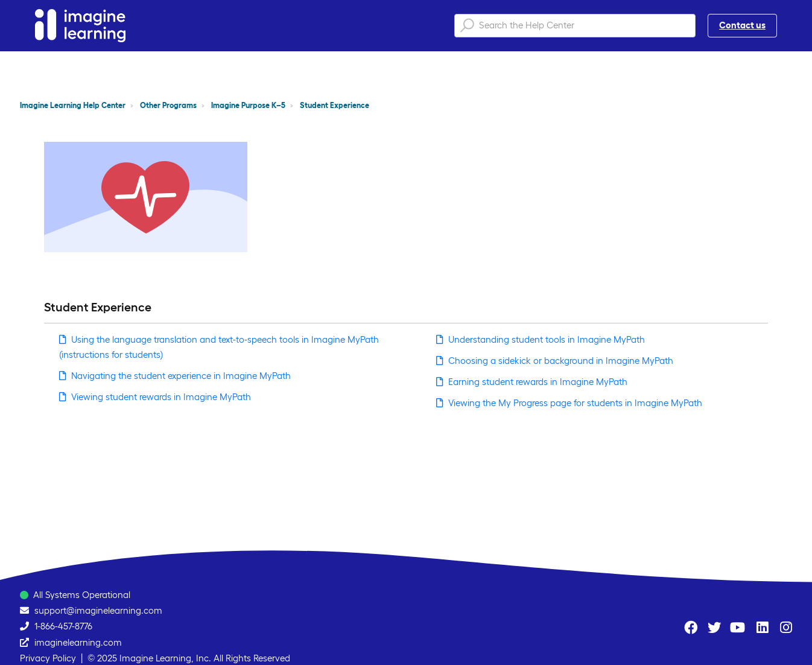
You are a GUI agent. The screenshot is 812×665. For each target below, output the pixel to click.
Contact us (742, 25)
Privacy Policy (48, 658)
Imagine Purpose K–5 (248, 105)
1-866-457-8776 (63, 626)
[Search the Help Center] (575, 26)
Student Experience (335, 105)
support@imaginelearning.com (98, 610)
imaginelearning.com (78, 642)
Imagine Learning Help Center (73, 105)
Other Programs (168, 105)
